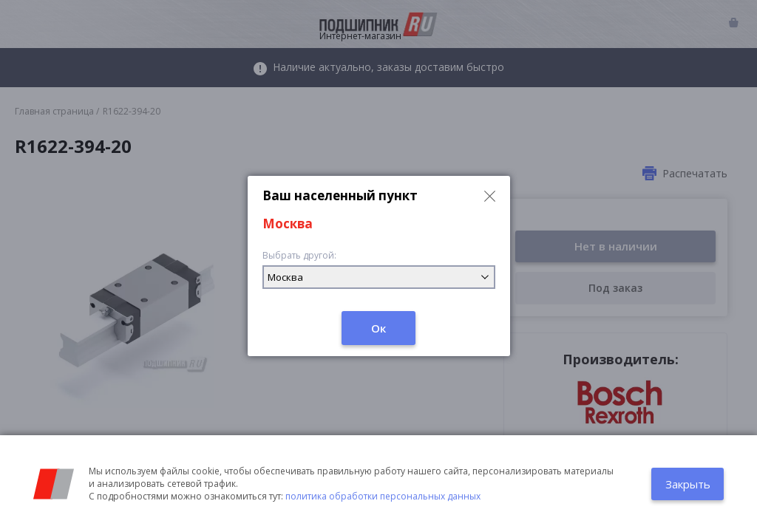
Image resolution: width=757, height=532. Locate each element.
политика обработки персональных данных (383, 496)
